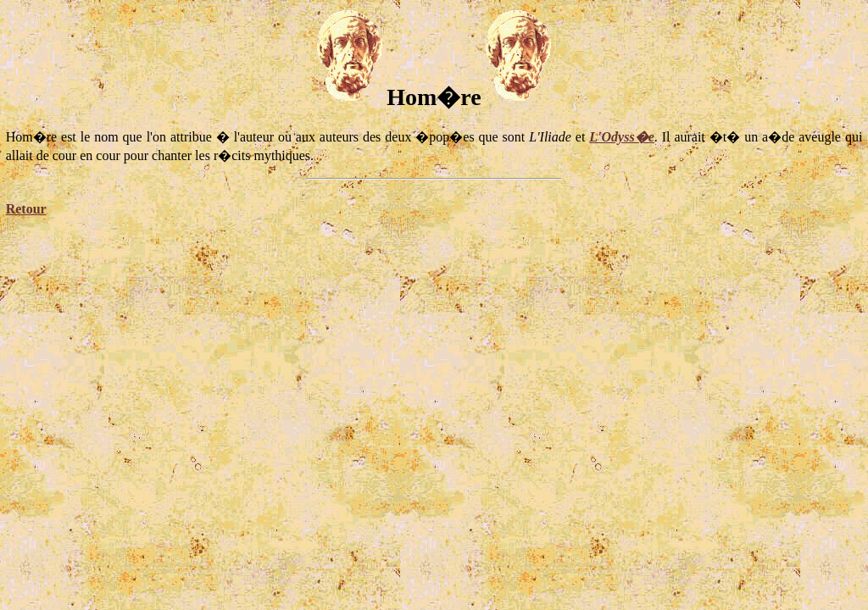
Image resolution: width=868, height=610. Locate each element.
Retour (26, 209)
